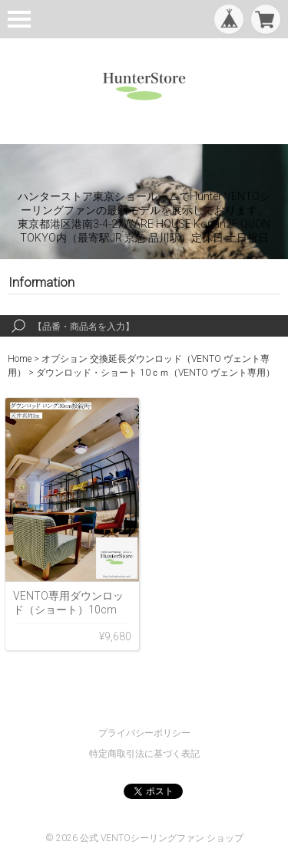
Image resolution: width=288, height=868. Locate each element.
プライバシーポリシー (144, 733)
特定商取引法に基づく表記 (144, 754)
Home (20, 359)
